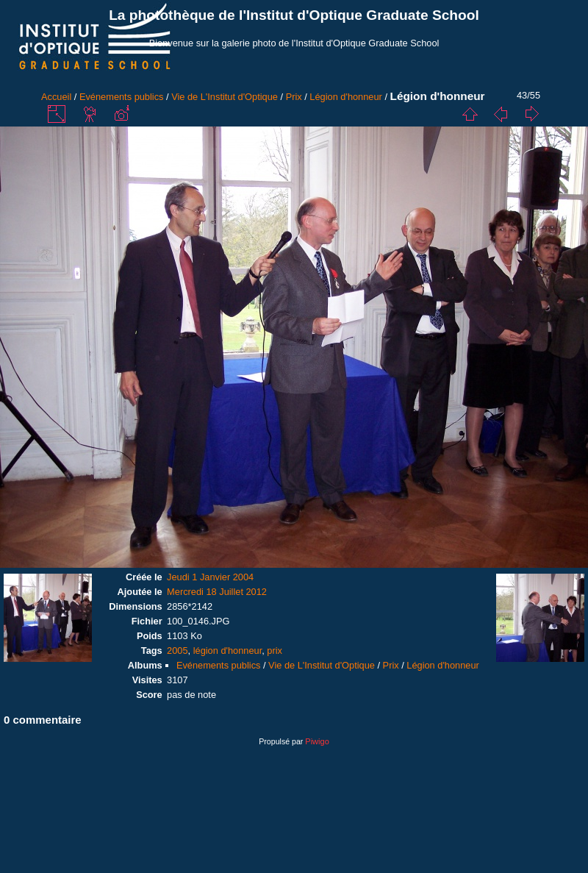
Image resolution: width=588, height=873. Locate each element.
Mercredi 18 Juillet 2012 (217, 592)
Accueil (56, 97)
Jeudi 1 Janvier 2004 (210, 577)
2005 (177, 651)
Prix (294, 97)
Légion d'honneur (346, 97)
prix (275, 651)
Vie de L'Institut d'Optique (225, 97)
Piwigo (317, 741)
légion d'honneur (228, 651)
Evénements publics (122, 97)
